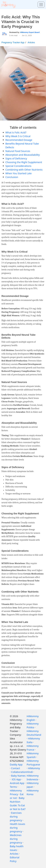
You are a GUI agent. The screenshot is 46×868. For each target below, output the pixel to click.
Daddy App (16, 765)
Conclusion (12, 177)
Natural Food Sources (18, 151)
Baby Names (18, 776)
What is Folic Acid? (16, 132)
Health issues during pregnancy (17, 828)
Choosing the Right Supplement (24, 162)
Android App (17, 783)
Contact (16, 768)
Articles (31, 42)
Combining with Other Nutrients (24, 170)
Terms (13, 787)
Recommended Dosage (19, 140)
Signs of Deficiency (16, 158)
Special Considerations (18, 166)
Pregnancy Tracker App (13, 42)
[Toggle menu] (41, 5)
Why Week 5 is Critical (18, 136)
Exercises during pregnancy (16, 817)
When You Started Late (19, 173)
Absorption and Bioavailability (23, 155)
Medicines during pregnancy (16, 839)
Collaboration (19, 772)
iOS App (16, 779)
